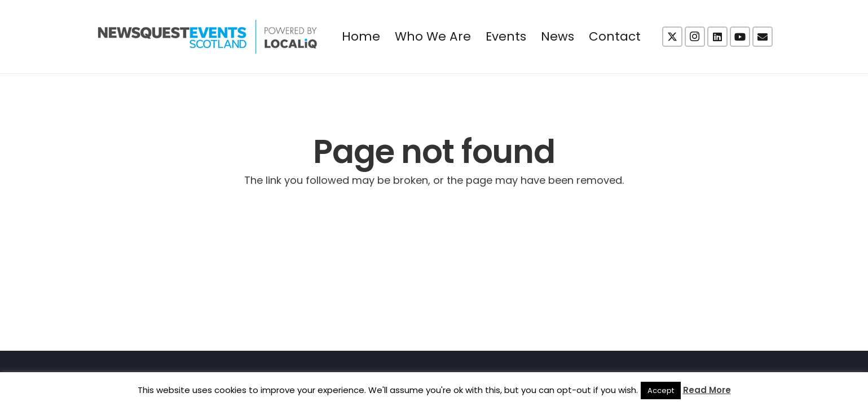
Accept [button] (661, 390)
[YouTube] (740, 37)
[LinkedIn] (717, 37)
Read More (707, 390)
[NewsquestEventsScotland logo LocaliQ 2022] (208, 37)
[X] (672, 37)
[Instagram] (695, 37)
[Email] (763, 37)
